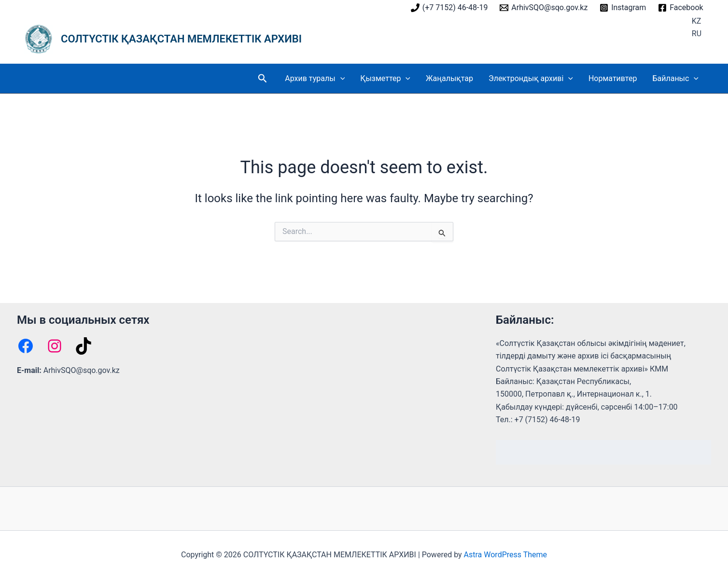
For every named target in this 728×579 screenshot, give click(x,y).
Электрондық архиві (531, 79)
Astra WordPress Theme (505, 555)
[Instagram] (623, 8)
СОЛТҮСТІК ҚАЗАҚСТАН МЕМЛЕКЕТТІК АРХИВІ (181, 39)
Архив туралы (315, 79)
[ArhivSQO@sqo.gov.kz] (544, 8)
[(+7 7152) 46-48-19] (449, 8)
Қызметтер (385, 79)
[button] (263, 79)
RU (697, 34)
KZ (697, 21)
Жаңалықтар (449, 78)
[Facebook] (681, 8)
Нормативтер (613, 78)
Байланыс (675, 79)
